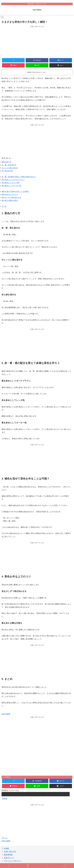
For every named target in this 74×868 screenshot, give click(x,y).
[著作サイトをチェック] (13, 797)
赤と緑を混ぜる (8, 172)
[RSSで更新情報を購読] (58, 797)
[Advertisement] (37, 41)
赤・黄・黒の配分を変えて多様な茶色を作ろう (20, 178)
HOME (6, 851)
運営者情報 (8, 857)
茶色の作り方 (7, 162)
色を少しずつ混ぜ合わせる (12, 199)
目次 (3, 158)
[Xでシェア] (13, 60)
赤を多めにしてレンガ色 (11, 184)
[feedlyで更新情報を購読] (36, 797)
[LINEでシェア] (37, 65)
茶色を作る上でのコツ (10, 196)
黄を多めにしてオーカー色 (12, 187)
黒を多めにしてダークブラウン (14, 181)
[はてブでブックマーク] (61, 60)
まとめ (4, 209)
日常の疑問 (6, 717)
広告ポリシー (9, 860)
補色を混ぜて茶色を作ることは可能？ (16, 193)
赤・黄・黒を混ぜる (9, 165)
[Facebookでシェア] (37, 60)
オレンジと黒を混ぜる (10, 168)
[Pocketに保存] (13, 65)
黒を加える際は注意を (10, 203)
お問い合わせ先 (10, 854)
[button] (61, 65)
